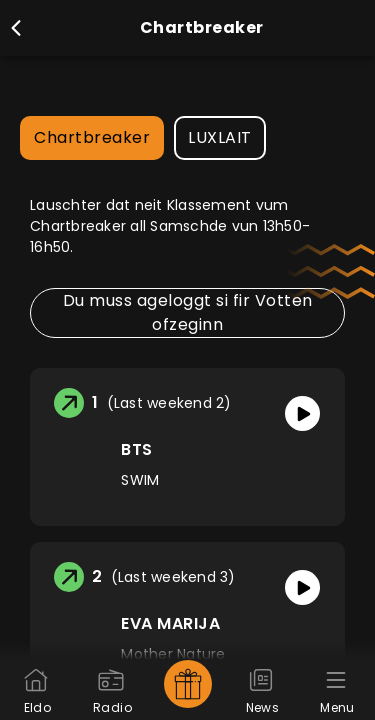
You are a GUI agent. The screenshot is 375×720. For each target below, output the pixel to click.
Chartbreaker (92, 137)
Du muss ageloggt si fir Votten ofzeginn (188, 312)
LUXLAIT (220, 137)
